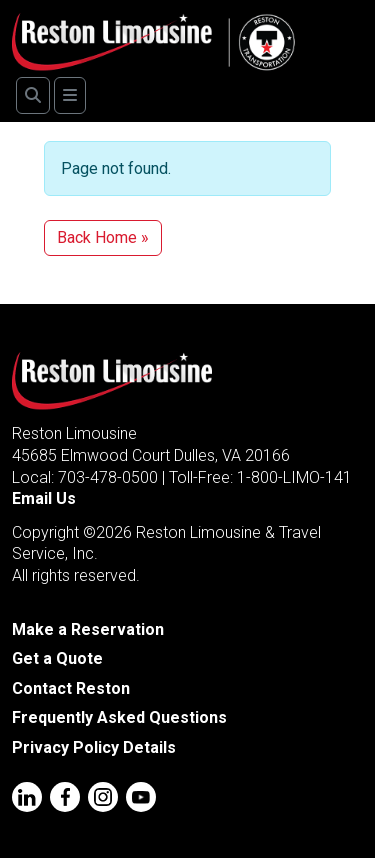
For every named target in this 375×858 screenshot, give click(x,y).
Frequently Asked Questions (119, 717)
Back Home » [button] (103, 237)
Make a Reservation (88, 629)
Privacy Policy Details (94, 747)
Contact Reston (71, 688)
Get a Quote (57, 658)
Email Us (44, 498)
